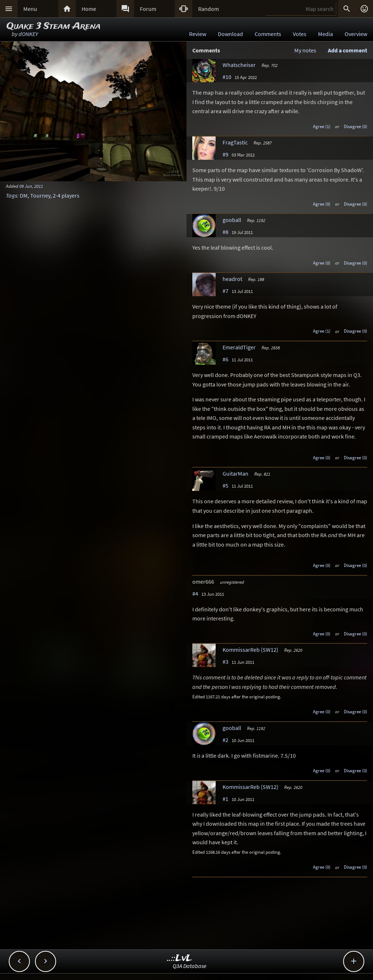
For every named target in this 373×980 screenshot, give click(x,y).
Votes (300, 34)
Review (198, 34)
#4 (195, 594)
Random (209, 9)
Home (89, 9)
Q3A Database (190, 966)
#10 (227, 77)
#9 (225, 154)
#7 (225, 291)
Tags (11, 195)
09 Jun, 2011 (31, 186)
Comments (268, 34)
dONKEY (28, 34)
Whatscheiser (239, 65)
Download (230, 34)
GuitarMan (235, 473)
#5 (225, 485)
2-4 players (66, 195)
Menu (30, 9)
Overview (356, 34)
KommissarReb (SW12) (250, 650)
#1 (225, 799)
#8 (225, 232)
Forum (148, 9)
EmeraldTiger (239, 347)
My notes (305, 50)
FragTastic (235, 142)
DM (24, 195)
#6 (225, 359)
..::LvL (180, 958)
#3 (225, 662)
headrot (232, 279)
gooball (232, 220)
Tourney (40, 195)
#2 (225, 740)
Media (325, 34)
